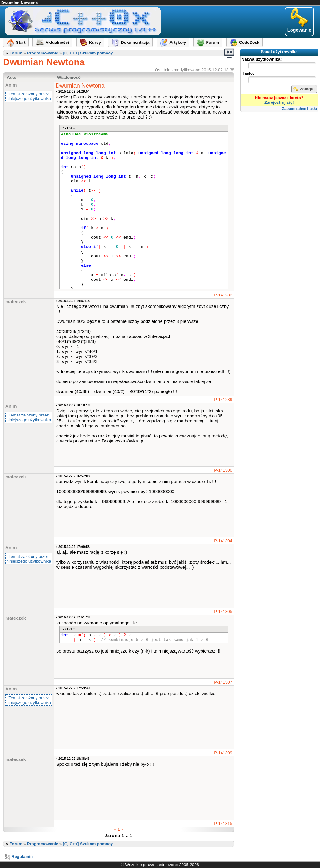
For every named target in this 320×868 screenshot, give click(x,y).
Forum (16, 53)
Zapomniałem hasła (300, 109)
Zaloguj (304, 89)
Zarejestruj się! (279, 102)
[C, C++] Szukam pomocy (88, 53)
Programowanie (42, 53)
